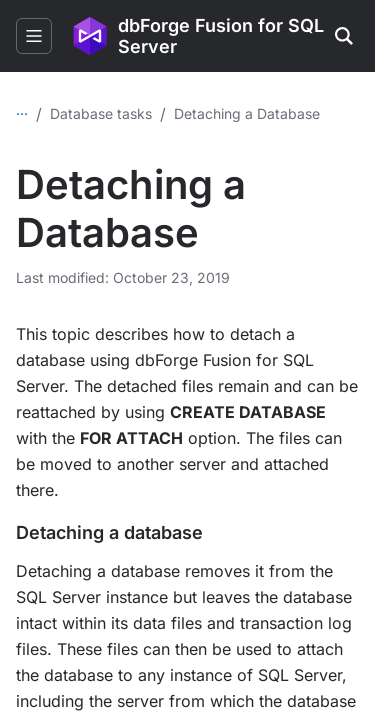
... (22, 109)
